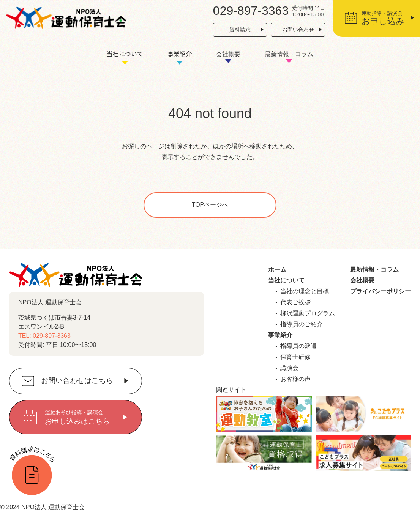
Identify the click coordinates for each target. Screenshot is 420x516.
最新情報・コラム (289, 54)
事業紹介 (180, 54)
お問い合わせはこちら (77, 381)
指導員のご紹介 (302, 324)
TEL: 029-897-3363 (44, 336)
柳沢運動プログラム (308, 313)
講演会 (289, 368)
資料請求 (240, 30)
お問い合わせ (298, 30)
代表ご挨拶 (295, 302)
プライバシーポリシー (381, 291)
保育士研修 (295, 357)
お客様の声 (295, 379)
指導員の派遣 (298, 346)
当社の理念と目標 (305, 291)
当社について (125, 54)
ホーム (277, 270)
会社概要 (228, 54)
